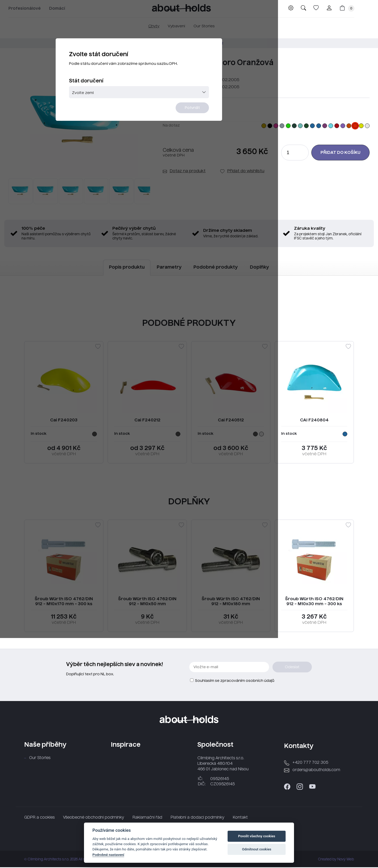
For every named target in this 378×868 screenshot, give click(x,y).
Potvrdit (221, 128)
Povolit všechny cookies (257, 836)
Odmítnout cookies (257, 849)
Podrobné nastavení (108, 855)
